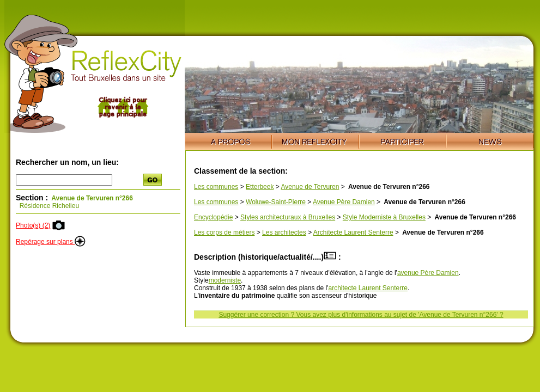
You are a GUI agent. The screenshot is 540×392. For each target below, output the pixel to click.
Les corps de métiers (224, 232)
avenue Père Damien (428, 273)
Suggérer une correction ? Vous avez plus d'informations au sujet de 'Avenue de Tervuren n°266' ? (361, 315)
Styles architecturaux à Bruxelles (288, 217)
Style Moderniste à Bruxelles (384, 217)
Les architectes (284, 232)
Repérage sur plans (51, 242)
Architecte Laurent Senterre (353, 232)
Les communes (216, 187)
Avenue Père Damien (344, 202)
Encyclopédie (213, 217)
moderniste (225, 280)
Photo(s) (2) (33, 225)
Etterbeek (260, 187)
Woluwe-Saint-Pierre (276, 202)
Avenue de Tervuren (310, 187)
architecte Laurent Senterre (368, 288)
